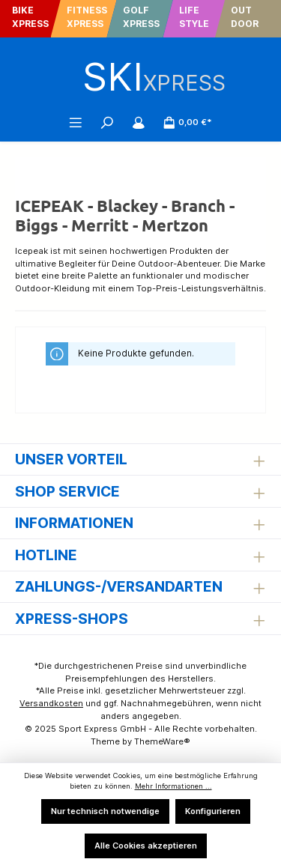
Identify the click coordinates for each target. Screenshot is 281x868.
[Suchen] (107, 122)
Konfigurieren (213, 811)
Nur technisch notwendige (105, 811)
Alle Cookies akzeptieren (146, 846)
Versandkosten (51, 703)
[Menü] (76, 122)
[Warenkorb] (187, 122)
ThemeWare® (162, 741)
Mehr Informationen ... (173, 786)
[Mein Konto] (139, 122)
